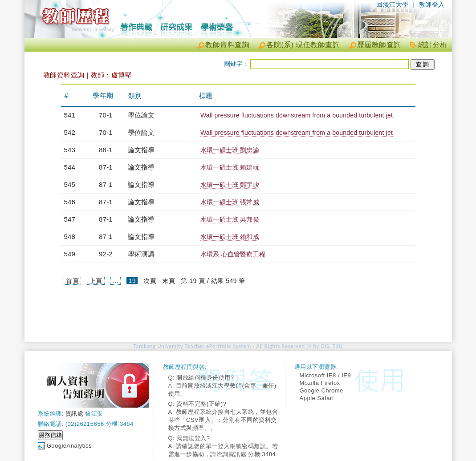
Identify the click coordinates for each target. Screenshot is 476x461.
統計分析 (433, 45)
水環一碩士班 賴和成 (230, 237)
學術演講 (141, 254)
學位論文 (141, 115)
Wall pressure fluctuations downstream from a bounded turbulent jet (297, 115)
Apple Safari (317, 398)
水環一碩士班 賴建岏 (230, 167)
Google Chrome (321, 390)
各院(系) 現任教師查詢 (303, 45)
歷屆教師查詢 (379, 45)
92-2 (106, 254)
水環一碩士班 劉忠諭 (230, 150)
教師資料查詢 (227, 45)
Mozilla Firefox (320, 383)
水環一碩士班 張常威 (230, 202)
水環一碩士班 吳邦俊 (230, 219)
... (116, 281)
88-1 (106, 150)
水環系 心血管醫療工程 (233, 254)
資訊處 (75, 414)
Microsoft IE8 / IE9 (325, 375)
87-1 (106, 167)
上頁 (96, 281)
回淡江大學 (393, 4)
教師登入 (432, 4)
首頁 (72, 281)
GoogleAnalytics (69, 446)
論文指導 (141, 150)
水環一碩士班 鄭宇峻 (230, 185)
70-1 (106, 115)
